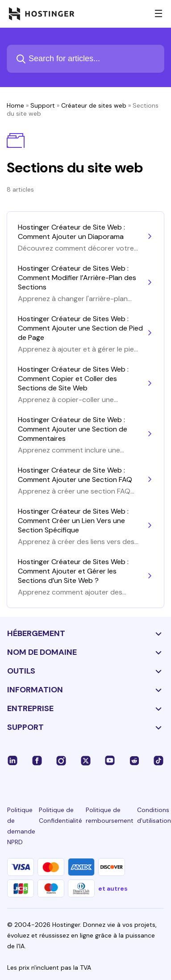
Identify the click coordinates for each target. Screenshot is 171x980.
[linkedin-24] (13, 760)
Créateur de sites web (94, 105)
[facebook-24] (37, 760)
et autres (113, 888)
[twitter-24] (86, 760)
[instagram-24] (61, 760)
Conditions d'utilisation (154, 815)
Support (43, 105)
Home (15, 105)
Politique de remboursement (110, 815)
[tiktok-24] (158, 760)
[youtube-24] (110, 760)
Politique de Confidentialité (60, 815)
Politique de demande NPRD (21, 826)
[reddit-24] (134, 760)
